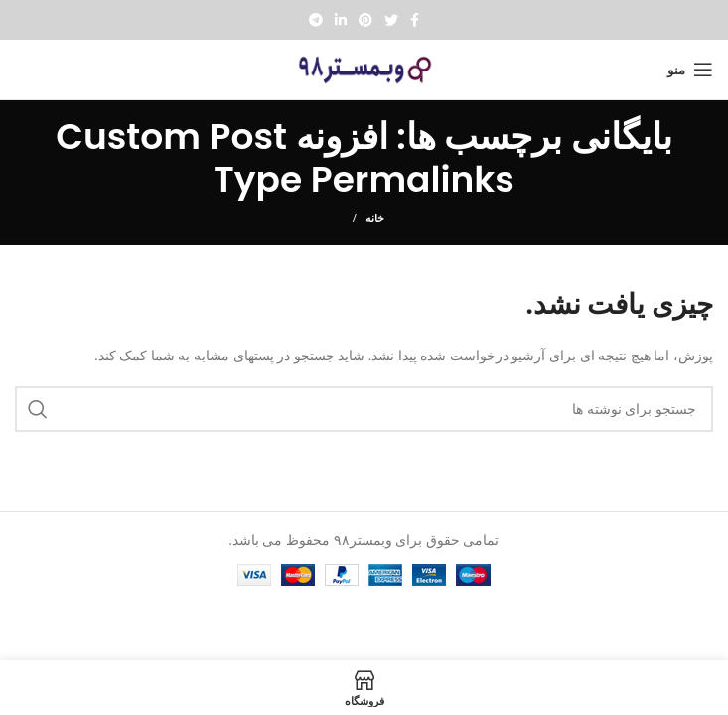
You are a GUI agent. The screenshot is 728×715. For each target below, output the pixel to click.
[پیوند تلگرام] (316, 20)
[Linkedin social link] (341, 20)
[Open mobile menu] (690, 70)
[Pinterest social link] (365, 20)
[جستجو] (364, 409)
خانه (375, 218)
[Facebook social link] (415, 20)
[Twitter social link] (391, 20)
